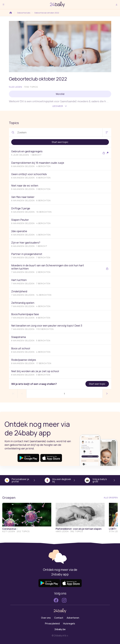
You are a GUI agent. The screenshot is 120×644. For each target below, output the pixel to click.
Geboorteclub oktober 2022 (45, 13)
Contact (59, 618)
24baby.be (60, 629)
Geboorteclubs (22, 13)
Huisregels (69, 624)
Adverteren (73, 618)
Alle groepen (111, 498)
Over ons (46, 618)
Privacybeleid (52, 624)
